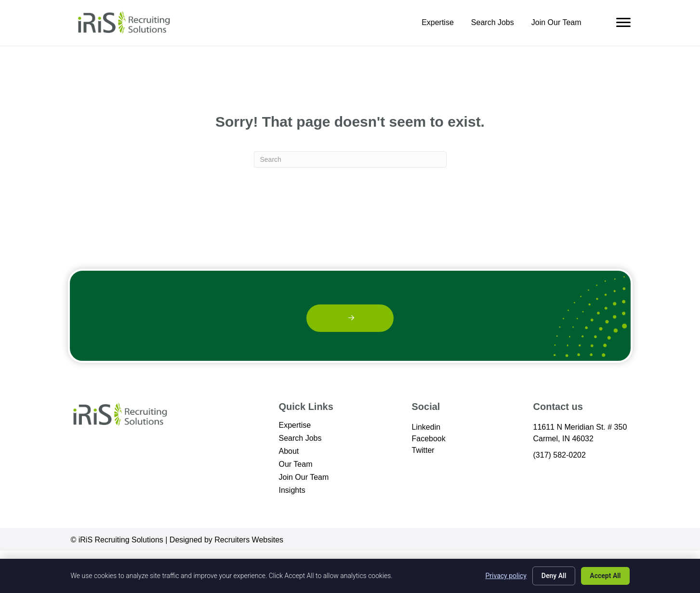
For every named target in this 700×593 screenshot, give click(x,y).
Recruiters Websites (249, 540)
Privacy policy (506, 576)
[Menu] (623, 23)
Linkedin (426, 427)
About (289, 451)
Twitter (423, 450)
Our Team (296, 464)
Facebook (429, 439)
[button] (350, 318)
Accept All (605, 576)
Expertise (438, 23)
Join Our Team (556, 23)
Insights (292, 490)
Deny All (554, 576)
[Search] (350, 159)
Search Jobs (493, 23)
